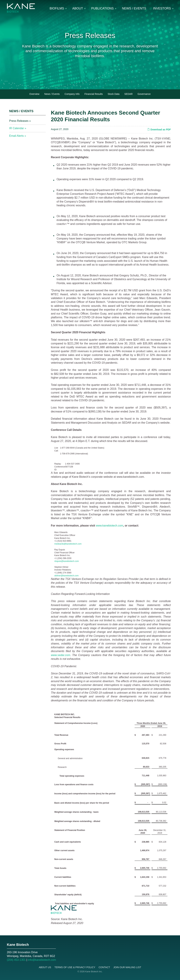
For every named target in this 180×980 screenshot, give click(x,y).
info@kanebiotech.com (42, 960)
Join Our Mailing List (127, 967)
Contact (104, 967)
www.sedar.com (61, 655)
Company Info (72, 94)
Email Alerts (17, 136)
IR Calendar (17, 128)
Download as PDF (159, 130)
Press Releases (19, 121)
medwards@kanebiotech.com (68, 544)
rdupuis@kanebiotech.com (67, 561)
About (78, 8)
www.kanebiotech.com (109, 526)
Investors (162, 8)
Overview (34, 94)
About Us (45, 967)
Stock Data (113, 94)
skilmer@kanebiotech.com (66, 576)
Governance (144, 94)
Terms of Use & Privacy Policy (75, 967)
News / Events (134, 8)
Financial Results (94, 94)
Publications (103, 8)
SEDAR (128, 94)
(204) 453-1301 (16, 960)
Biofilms (57, 8)
